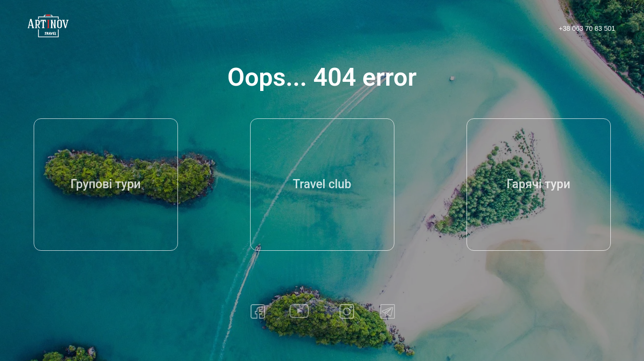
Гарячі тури (538, 184)
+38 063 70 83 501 (587, 28)
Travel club (322, 184)
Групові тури (105, 184)
